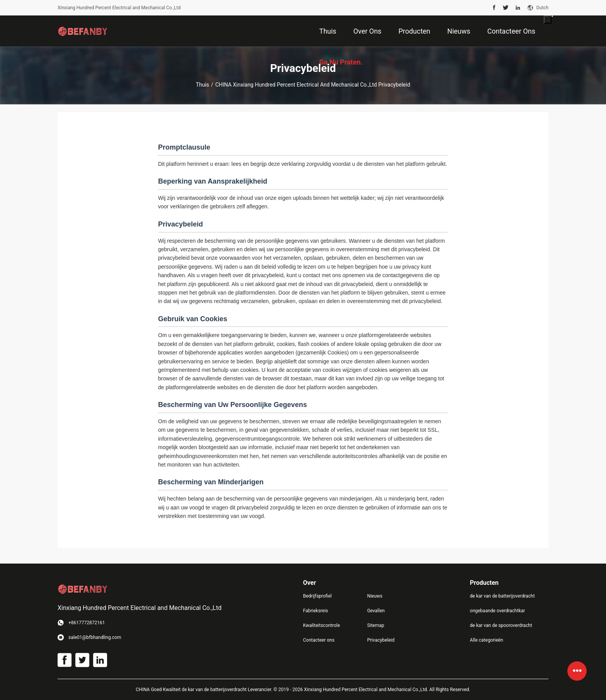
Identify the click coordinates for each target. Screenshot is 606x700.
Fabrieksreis (316, 611)
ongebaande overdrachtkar (498, 611)
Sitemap (376, 625)
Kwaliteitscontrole (322, 625)
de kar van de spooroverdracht (501, 625)
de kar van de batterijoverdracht (502, 596)
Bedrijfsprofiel (317, 596)
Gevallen (376, 611)
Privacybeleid (381, 640)
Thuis (203, 85)
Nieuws (375, 596)
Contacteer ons (319, 640)
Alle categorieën (487, 640)
